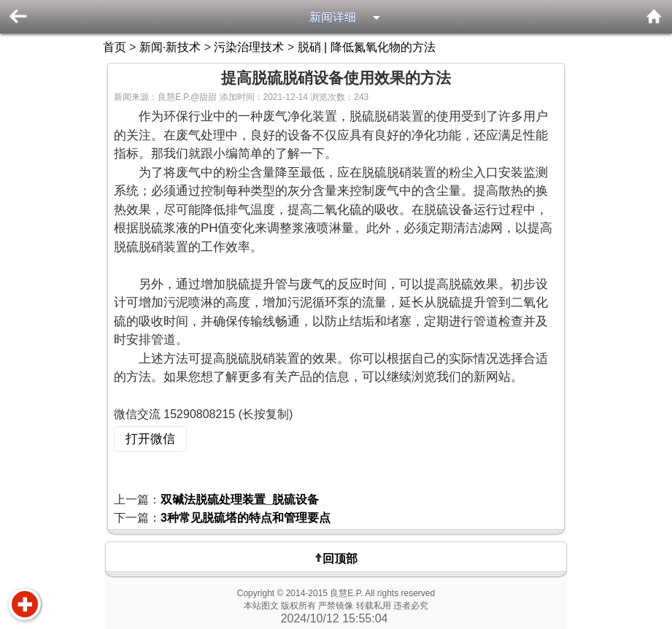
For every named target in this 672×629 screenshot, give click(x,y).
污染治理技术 (249, 47)
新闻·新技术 (170, 47)
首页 (115, 47)
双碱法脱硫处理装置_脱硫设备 (240, 499)
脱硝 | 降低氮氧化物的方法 (367, 47)
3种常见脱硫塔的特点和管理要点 (246, 518)
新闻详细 (333, 17)
